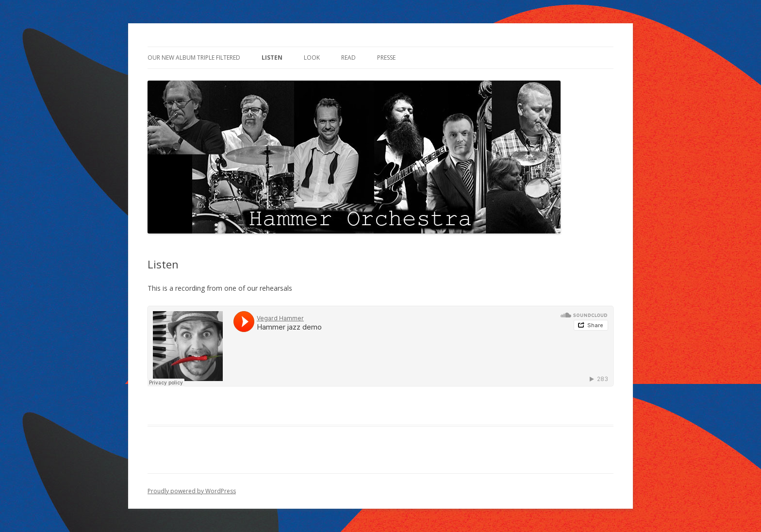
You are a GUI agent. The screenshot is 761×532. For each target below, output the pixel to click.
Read (348, 58)
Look (312, 58)
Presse (386, 58)
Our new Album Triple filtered (194, 58)
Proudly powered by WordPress (192, 491)
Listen (272, 58)
